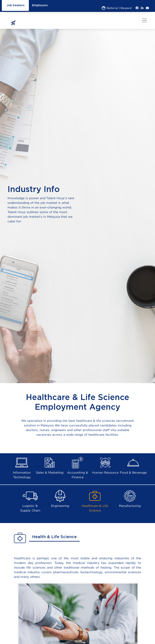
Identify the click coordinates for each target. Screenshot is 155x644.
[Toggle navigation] (145, 20)
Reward (126, 8)
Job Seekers (15, 5)
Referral (110, 8)
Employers (40, 5)
